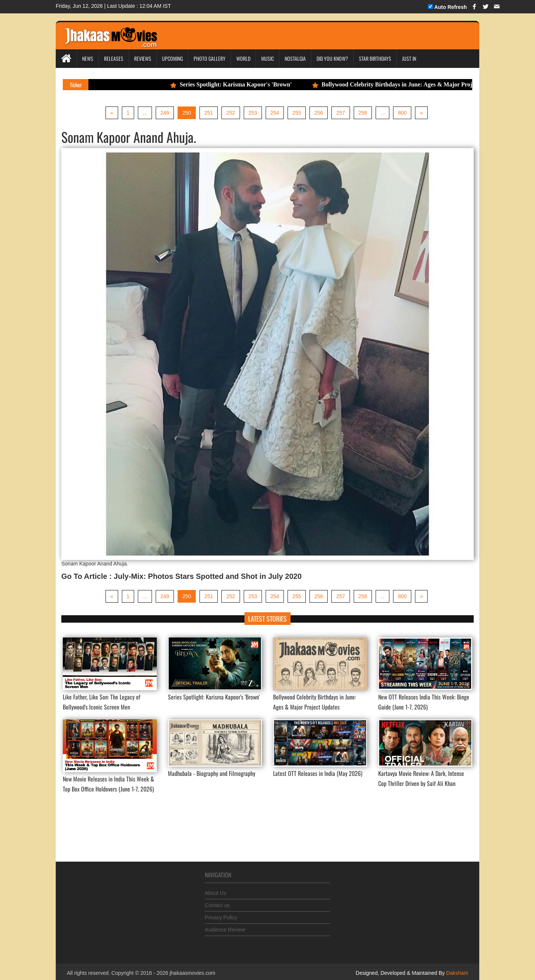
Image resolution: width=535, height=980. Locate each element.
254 (275, 113)
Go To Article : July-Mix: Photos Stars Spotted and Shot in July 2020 (181, 576)
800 (403, 113)
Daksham (456, 973)
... (145, 113)
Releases (114, 58)
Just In (409, 58)
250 (186, 113)
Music (267, 58)
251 (209, 113)
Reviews (143, 58)
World (243, 58)
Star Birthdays (375, 58)
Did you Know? (332, 58)
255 (297, 113)
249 (164, 113)
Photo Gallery (210, 58)
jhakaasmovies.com (192, 973)
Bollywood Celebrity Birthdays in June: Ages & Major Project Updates (422, 84)
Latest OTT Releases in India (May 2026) (318, 773)
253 (252, 113)
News (88, 58)
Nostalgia (295, 58)
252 (231, 113)
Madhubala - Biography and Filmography (212, 773)
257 (341, 113)
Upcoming (172, 58)
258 (363, 113)
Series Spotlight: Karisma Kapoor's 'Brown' (246, 84)
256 (319, 113)
